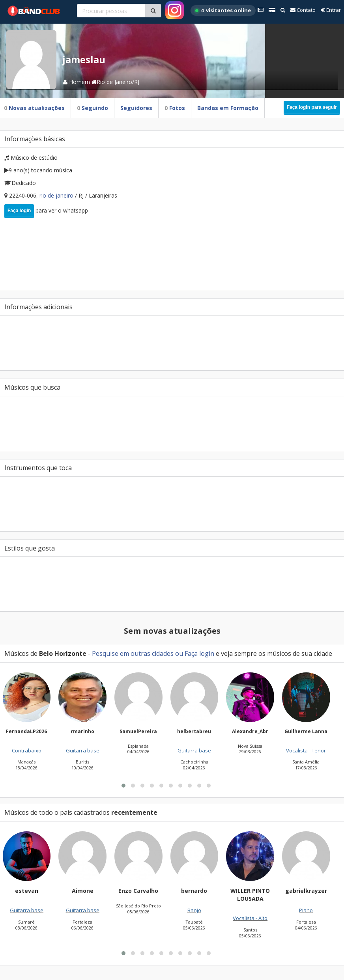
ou (179, 653)
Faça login (19, 211)
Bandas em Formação (228, 108)
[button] (123, 880)
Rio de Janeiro (57, 195)
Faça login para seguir (312, 107)
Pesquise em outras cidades (133, 653)
